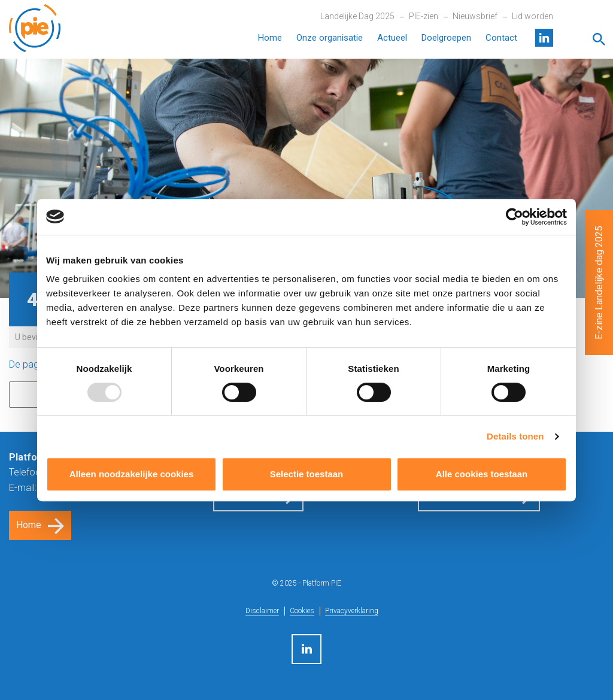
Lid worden (532, 16)
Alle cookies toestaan (482, 474)
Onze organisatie (330, 38)
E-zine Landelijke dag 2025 (599, 283)
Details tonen (515, 436)
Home (270, 38)
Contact (501, 38)
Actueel (392, 38)
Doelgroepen (446, 38)
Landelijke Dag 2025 (357, 16)
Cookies (302, 611)
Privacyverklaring (352, 611)
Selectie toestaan (307, 474)
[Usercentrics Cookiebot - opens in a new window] (515, 217)
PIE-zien (424, 16)
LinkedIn (544, 38)
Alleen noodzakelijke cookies (132, 474)
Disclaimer (262, 611)
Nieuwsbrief (475, 16)
